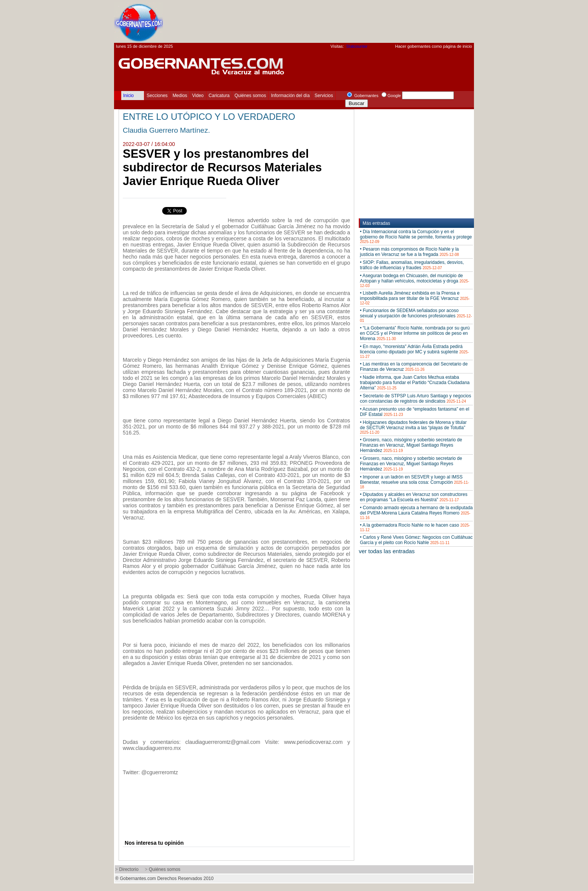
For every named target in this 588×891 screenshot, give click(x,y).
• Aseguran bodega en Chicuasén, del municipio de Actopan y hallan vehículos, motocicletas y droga (414, 280)
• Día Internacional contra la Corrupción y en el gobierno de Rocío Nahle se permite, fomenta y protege (416, 236)
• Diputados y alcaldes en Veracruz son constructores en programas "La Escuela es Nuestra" (414, 497)
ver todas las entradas (387, 551)
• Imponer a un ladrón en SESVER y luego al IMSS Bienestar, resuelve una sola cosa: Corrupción (414, 482)
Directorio (129, 869)
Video (198, 96)
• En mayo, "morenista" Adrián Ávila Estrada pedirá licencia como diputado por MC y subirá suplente (414, 351)
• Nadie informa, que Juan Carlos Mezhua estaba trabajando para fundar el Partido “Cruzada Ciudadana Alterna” (415, 383)
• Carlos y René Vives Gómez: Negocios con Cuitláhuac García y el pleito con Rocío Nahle (416, 540)
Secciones (157, 96)
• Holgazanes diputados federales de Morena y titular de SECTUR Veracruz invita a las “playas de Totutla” (413, 427)
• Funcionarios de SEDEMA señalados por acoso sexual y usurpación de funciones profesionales (416, 315)
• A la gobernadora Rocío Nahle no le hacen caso (415, 527)
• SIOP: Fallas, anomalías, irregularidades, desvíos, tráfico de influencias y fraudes (412, 265)
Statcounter (357, 46)
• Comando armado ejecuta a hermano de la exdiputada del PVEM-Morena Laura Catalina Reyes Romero (416, 512)
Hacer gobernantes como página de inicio (434, 46)
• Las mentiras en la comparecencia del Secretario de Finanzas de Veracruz (414, 367)
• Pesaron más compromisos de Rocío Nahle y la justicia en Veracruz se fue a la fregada (409, 252)
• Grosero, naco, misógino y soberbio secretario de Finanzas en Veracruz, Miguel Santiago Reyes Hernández (411, 445)
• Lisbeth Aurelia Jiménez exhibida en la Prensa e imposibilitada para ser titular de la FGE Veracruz (415, 298)
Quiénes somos (250, 96)
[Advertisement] (336, 21)
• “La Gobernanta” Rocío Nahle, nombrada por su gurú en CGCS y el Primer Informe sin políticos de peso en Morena (415, 333)
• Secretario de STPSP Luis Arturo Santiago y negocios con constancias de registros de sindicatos (415, 398)
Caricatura (219, 96)
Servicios (324, 96)
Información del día (290, 96)
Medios (180, 96)
